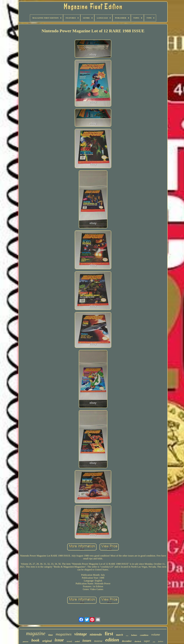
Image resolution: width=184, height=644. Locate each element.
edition (112, 640)
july (154, 642)
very (127, 636)
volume (156, 635)
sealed (77, 641)
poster (26, 642)
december (127, 641)
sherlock (138, 641)
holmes (134, 635)
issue (59, 640)
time (50, 635)
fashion (161, 641)
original (47, 641)
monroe (98, 641)
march (119, 635)
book (35, 640)
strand (69, 641)
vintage (81, 634)
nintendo (96, 634)
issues (87, 640)
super (147, 641)
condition (144, 635)
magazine (36, 633)
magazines (64, 634)
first (109, 634)
